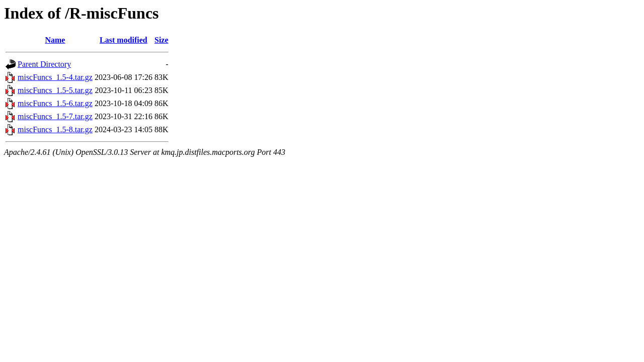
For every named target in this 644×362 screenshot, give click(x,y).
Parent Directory (44, 64)
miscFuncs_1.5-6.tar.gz (55, 103)
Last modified (124, 40)
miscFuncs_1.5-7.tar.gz (55, 116)
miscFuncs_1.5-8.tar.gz (55, 129)
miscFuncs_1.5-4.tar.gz (55, 77)
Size (162, 40)
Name (55, 40)
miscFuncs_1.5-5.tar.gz (55, 90)
